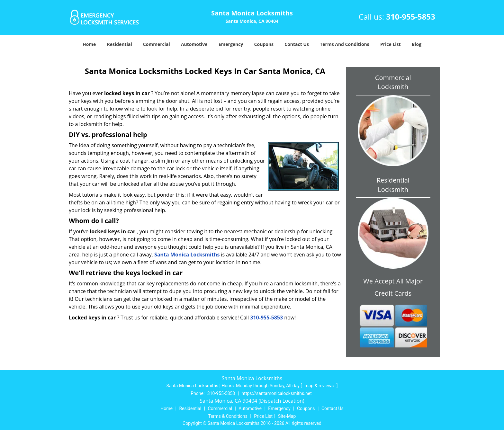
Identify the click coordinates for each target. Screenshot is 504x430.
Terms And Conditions (345, 44)
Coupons (264, 44)
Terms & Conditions (228, 416)
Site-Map (287, 416)
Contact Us (297, 44)
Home (89, 44)
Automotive (194, 44)
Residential (120, 44)
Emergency (231, 44)
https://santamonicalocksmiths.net (277, 393)
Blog (417, 44)
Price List (391, 44)
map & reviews (319, 386)
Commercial (157, 44)
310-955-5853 (411, 17)
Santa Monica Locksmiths (187, 255)
